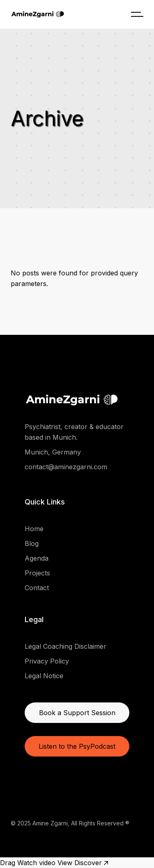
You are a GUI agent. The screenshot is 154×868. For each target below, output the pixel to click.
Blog (32, 543)
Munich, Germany (53, 452)
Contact (37, 588)
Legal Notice (44, 676)
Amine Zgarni (50, 823)
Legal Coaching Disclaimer (66, 646)
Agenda (37, 558)
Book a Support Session (77, 713)
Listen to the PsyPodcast (77, 746)
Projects (37, 573)
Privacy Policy (47, 661)
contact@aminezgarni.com (66, 467)
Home (34, 529)
